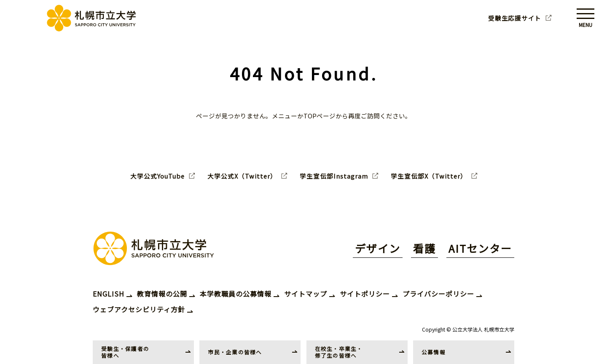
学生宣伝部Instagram (334, 176)
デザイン (378, 248)
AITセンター (480, 248)
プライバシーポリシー (438, 294)
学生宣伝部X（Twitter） (429, 176)
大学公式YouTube (157, 176)
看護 (424, 248)
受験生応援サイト (515, 18)
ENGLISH (109, 294)
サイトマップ (306, 294)
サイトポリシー (365, 294)
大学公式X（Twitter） (242, 176)
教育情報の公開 (162, 294)
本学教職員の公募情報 (236, 294)
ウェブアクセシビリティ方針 (139, 309)
